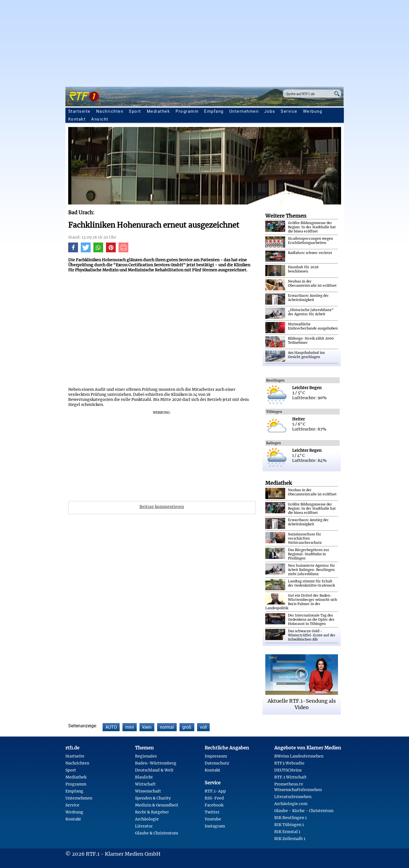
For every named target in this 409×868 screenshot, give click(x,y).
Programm (187, 111)
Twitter (212, 812)
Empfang (214, 111)
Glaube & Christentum (157, 833)
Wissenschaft (148, 791)
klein (147, 727)
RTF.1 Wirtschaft (290, 777)
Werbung (313, 111)
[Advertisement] (205, 42)
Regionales (146, 756)
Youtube (213, 819)
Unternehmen (244, 111)
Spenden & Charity (153, 798)
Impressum (216, 756)
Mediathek (159, 111)
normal (167, 727)
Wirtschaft (145, 784)
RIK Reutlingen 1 (290, 818)
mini (130, 727)
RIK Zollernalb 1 (290, 839)
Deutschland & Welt (154, 770)
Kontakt (77, 119)
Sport (135, 111)
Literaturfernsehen (293, 797)
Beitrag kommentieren (162, 507)
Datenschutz (217, 763)
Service (289, 111)
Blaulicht (144, 777)
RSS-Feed (214, 798)
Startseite (79, 111)
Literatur (144, 826)
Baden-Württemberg (156, 763)
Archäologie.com (291, 804)
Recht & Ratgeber (152, 812)
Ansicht (100, 119)
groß (187, 727)
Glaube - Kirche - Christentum (304, 811)
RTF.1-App (215, 791)
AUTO (111, 727)
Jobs (270, 111)
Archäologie (147, 819)
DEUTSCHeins (288, 770)
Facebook (214, 805)
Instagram (215, 826)
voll (203, 727)
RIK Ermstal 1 (287, 832)
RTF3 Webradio (289, 763)
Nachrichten (110, 111)
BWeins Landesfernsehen (299, 756)
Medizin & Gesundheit (157, 805)
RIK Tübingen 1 (289, 825)
